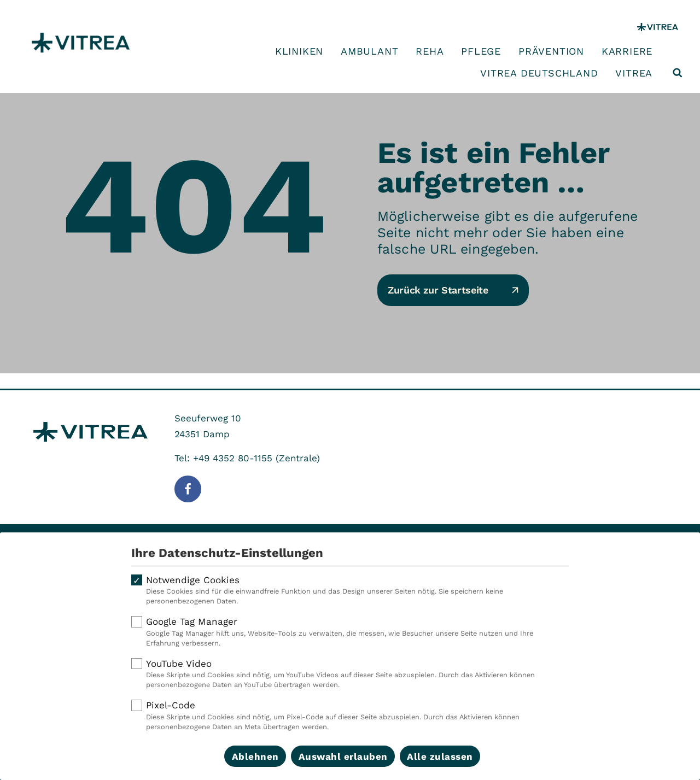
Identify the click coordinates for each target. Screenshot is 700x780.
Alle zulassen (440, 756)
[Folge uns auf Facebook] (188, 489)
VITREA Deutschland (539, 73)
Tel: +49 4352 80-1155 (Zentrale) (247, 458)
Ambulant (369, 51)
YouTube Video (350, 674)
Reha (430, 51)
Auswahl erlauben (343, 756)
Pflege (481, 51)
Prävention (551, 51)
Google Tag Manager (350, 632)
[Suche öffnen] (678, 73)
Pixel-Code (350, 716)
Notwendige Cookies (350, 590)
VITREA (634, 73)
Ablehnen (255, 756)
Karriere (627, 51)
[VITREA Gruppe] (658, 27)
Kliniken (299, 51)
